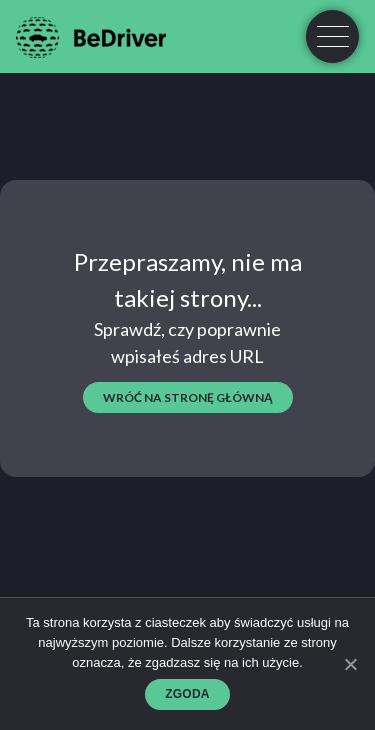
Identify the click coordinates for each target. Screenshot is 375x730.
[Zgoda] (350, 664)
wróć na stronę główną (188, 397)
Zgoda (187, 694)
